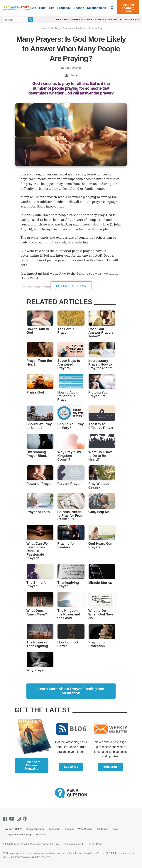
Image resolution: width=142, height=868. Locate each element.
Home (43, 28)
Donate (88, 20)
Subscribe (71, 767)
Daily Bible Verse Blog (18, 835)
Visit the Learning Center (128, 8)
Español (124, 20)
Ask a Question (35, 829)
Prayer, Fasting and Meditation (71, 28)
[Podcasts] (26, 819)
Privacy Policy (95, 844)
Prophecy (64, 8)
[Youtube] (12, 819)
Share (71, 75)
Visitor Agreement (73, 844)
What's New (62, 20)
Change (79, 8)
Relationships (97, 8)
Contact (69, 829)
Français (135, 20)
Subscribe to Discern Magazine (32, 765)
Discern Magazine (103, 20)
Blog (116, 20)
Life (52, 8)
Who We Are (76, 20)
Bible (43, 8)
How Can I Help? (12, 829)
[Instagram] (19, 819)
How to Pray (96, 28)
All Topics (103, 829)
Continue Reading (71, 286)
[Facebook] (6, 819)
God (33, 8)
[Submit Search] (30, 20)
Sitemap (40, 835)
